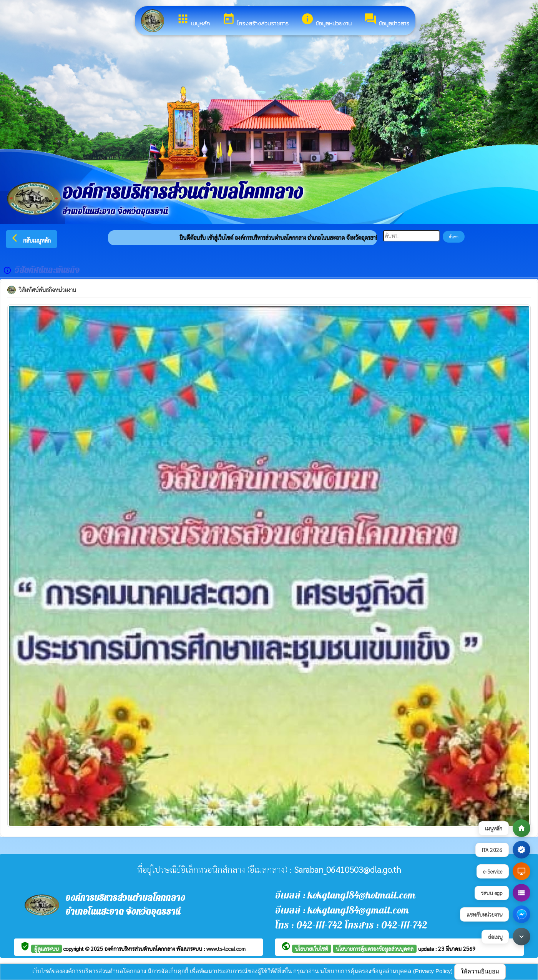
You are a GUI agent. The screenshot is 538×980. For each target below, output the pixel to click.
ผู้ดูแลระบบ (46, 948)
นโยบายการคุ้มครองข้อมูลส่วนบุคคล (375, 948)
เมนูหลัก (193, 20)
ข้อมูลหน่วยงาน (326, 20)
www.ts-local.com (226, 948)
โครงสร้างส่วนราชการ (255, 20)
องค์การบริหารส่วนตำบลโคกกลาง (140, 948)
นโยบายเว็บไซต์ (312, 948)
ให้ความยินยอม (480, 971)
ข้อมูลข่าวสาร (387, 20)
